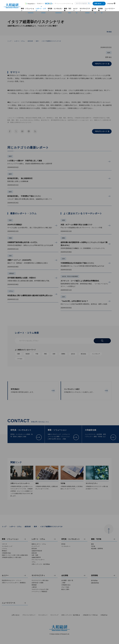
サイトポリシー (43, 615)
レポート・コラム (20, 41)
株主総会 (83, 354)
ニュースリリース (9, 603)
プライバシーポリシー (29, 615)
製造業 (28, 354)
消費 (18, 354)
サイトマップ (54, 615)
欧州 (37, 41)
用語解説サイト (45, 4)
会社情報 (65, 576)
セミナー (5, 576)
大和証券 (104, 615)
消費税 (63, 354)
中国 (37, 354)
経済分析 (30, 41)
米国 (10, 238)
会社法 (73, 354)
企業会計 (12, 273)
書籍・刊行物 (96, 539)
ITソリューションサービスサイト (64, 4)
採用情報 (94, 576)
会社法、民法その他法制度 (70, 276)
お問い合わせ (99, 4)
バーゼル (20, 359)
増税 (45, 354)
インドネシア (96, 354)
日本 (10, 220)
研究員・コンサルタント (71, 539)
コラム (11, 291)
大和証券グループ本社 (90, 615)
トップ (9, 41)
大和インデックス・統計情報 (71, 615)
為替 (54, 354)
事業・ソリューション (10, 539)
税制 (63, 238)
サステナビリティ (38, 576)
